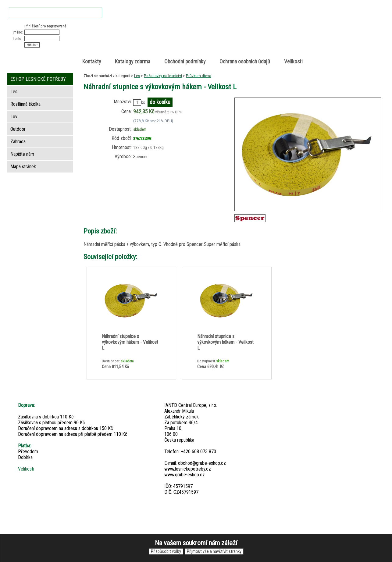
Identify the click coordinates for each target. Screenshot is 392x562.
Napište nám (22, 154)
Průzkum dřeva (199, 76)
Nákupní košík (311, 29)
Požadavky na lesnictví (163, 76)
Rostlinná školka (25, 104)
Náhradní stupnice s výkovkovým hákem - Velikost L (130, 342)
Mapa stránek (23, 167)
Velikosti (293, 62)
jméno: (18, 32)
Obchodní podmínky (185, 62)
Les (137, 76)
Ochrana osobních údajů (245, 62)
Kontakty (92, 62)
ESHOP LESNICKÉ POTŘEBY (38, 79)
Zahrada (18, 142)
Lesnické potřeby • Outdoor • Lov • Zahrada (198, 40)
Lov (14, 117)
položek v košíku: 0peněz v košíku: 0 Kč (318, 35)
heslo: (18, 39)
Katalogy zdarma (133, 62)
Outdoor (18, 129)
